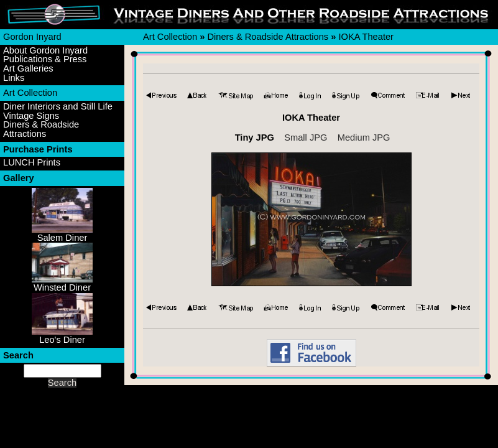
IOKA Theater (366, 37)
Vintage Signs (31, 116)
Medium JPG (364, 138)
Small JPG (306, 138)
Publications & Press (45, 59)
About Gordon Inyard (45, 51)
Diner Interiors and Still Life (58, 107)
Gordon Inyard (32, 37)
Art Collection (30, 93)
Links (14, 78)
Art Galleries (28, 69)
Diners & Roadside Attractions (41, 129)
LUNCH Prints (32, 163)
